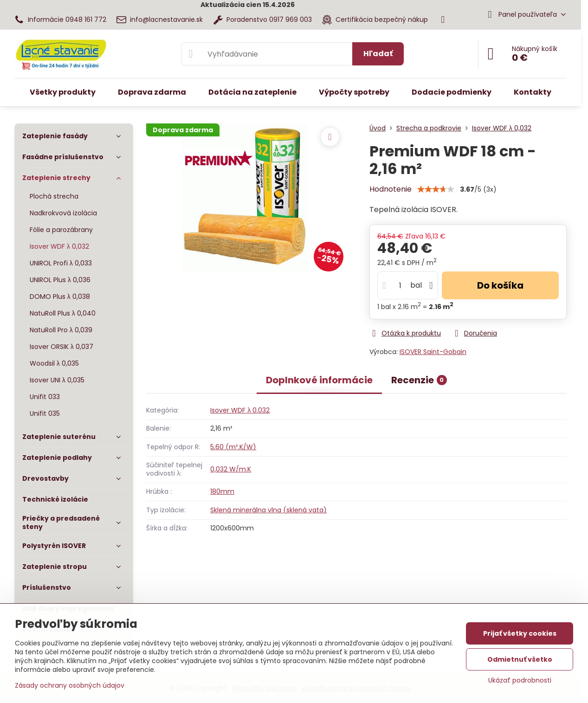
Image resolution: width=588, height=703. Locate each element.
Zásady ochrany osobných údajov (70, 685)
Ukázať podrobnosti (520, 680)
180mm (222, 491)
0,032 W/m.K (231, 469)
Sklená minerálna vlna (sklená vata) (268, 510)
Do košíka (500, 285)
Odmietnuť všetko (520, 659)
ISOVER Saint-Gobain (433, 352)
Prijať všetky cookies (520, 633)
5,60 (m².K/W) (233, 447)
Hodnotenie (391, 189)
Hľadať (378, 54)
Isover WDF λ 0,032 (240, 410)
